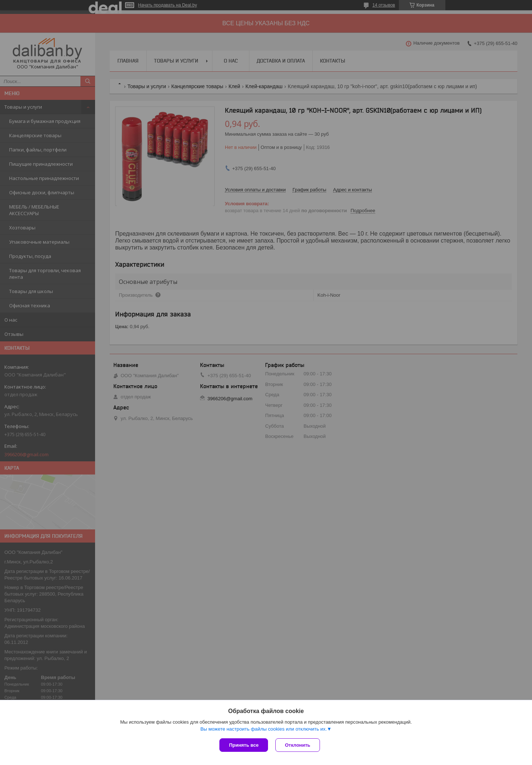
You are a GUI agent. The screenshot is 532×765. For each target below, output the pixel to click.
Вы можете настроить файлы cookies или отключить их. (264, 729)
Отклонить (297, 745)
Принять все (244, 745)
